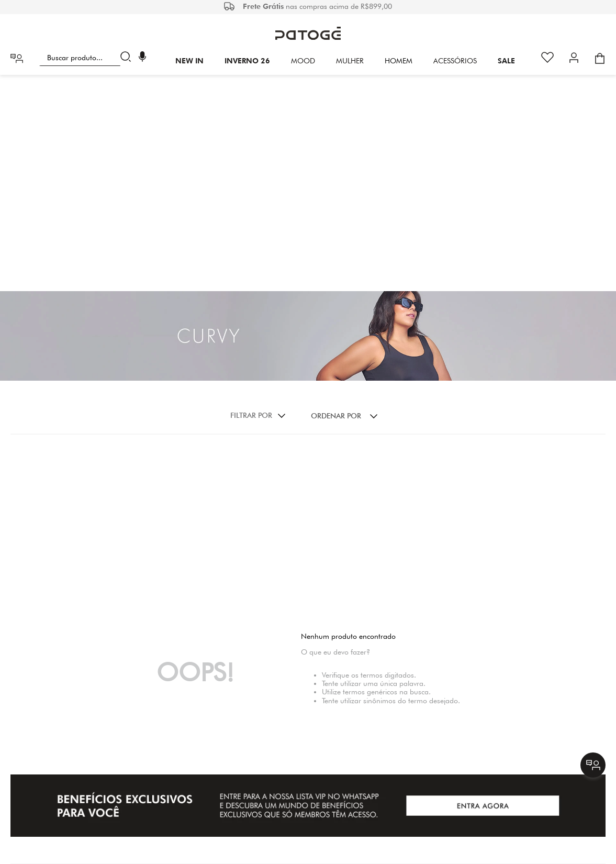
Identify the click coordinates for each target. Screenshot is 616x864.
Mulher (350, 61)
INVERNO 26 (247, 61)
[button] (142, 58)
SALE (506, 61)
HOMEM (399, 61)
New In (189, 61)
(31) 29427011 (348, 783)
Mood (303, 61)
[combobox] (87, 58)
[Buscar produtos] (128, 58)
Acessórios (455, 61)
